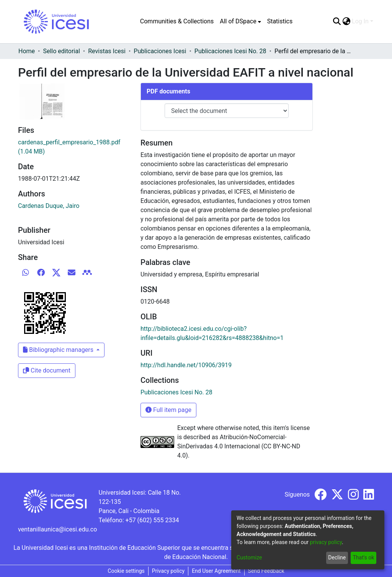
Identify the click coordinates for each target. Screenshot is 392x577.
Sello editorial (61, 51)
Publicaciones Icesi (160, 51)
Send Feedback (266, 571)
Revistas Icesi (107, 51)
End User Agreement (216, 571)
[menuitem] (240, 21)
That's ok (363, 557)
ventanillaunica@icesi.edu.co (57, 529)
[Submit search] (337, 21)
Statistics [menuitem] (280, 21)
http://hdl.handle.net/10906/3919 (186, 365)
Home (27, 51)
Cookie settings (126, 571)
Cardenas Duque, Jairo (49, 206)
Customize (249, 557)
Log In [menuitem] (360, 21)
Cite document (47, 370)
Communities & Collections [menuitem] (177, 21)
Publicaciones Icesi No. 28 (230, 51)
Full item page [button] (168, 410)
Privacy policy (168, 571)
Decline (337, 557)
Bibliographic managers (59, 350)
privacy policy (326, 542)
